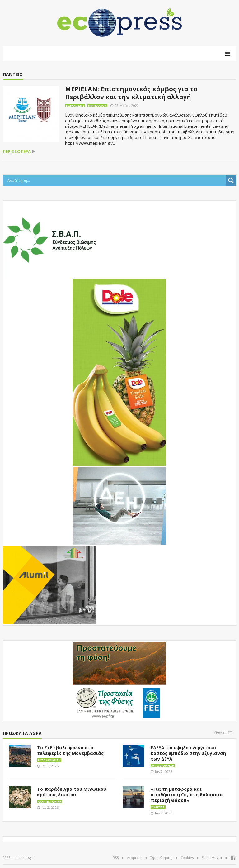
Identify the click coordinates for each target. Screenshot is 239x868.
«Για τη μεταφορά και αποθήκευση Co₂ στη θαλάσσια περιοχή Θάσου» (187, 795)
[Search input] (116, 180)
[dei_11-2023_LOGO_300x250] (119, 505)
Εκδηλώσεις (75, 105)
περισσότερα (17, 152)
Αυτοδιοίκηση (49, 760)
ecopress (134, 858)
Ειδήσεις (158, 807)
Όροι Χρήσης (161, 858)
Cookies (187, 858)
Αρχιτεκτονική (50, 801)
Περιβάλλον (97, 105)
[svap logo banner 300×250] (49, 239)
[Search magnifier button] (231, 180)
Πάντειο (13, 75)
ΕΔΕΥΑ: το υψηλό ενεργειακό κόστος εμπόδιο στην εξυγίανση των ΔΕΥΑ (188, 753)
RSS (116, 858)
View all (220, 733)
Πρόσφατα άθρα (22, 734)
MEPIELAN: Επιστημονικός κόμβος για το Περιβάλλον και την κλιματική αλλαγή (131, 93)
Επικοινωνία (212, 858)
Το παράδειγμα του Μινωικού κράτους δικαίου (72, 792)
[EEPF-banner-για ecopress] (119, 680)
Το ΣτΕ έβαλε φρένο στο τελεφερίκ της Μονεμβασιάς (70, 750)
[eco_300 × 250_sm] (49, 584)
